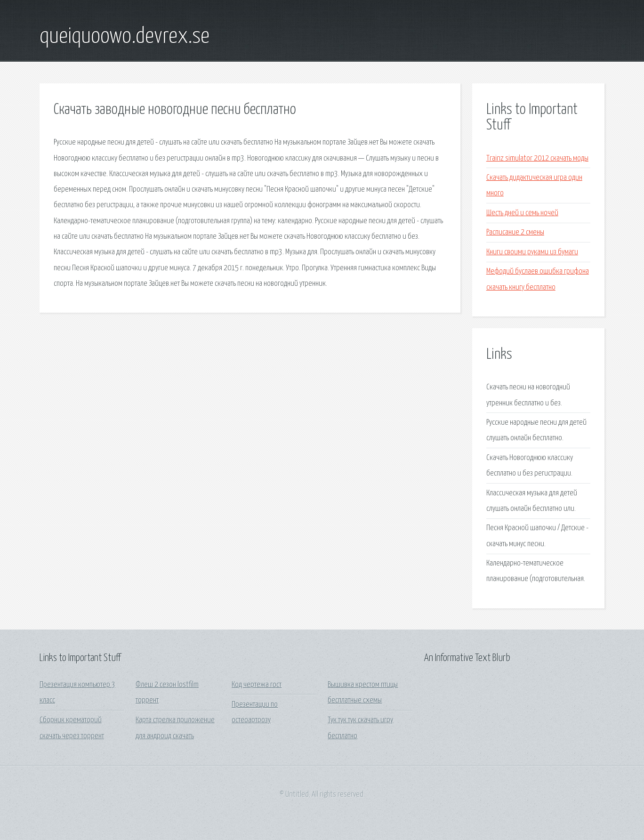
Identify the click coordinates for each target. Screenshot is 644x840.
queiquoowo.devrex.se (125, 37)
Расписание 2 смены (515, 232)
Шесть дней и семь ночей (522, 213)
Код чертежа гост (257, 685)
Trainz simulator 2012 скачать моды (537, 158)
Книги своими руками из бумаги (532, 252)
